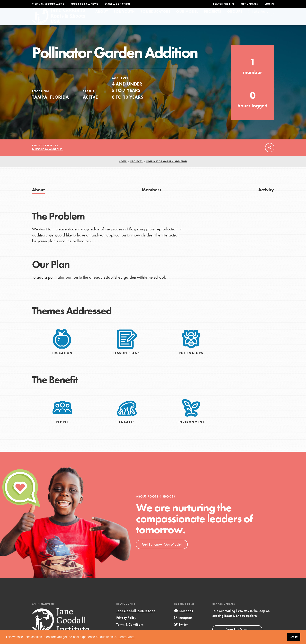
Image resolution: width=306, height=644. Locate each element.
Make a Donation (118, 4)
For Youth (124, 19)
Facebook (184, 618)
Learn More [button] (126, 637)
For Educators (156, 19)
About (102, 19)
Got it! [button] (294, 637)
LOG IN (269, 4)
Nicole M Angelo (47, 157)
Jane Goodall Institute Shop (136, 618)
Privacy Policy (126, 625)
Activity (266, 197)
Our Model (187, 19)
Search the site (224, 4)
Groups (235, 19)
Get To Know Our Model (162, 552)
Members (151, 197)
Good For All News (85, 4)
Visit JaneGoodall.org (48, 4)
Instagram (183, 625)
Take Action (261, 19)
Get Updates (250, 4)
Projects (213, 19)
